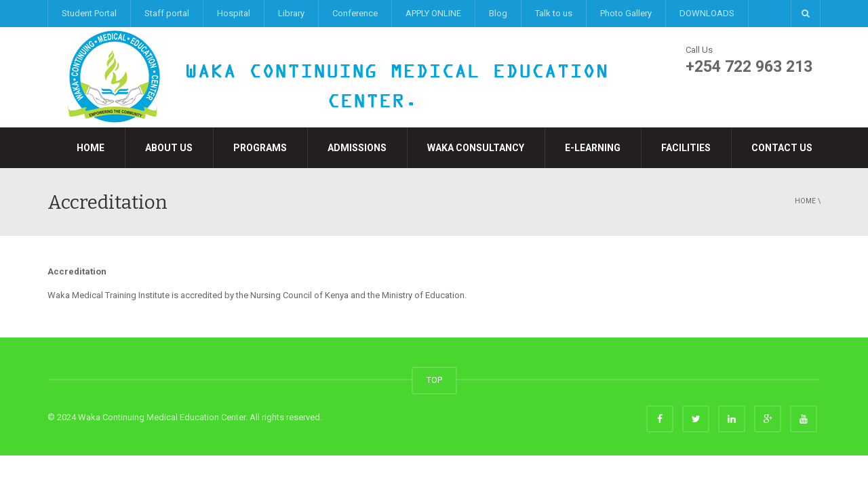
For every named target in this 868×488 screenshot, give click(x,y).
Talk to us (554, 13)
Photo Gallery (626, 13)
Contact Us (782, 148)
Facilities (686, 148)
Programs (260, 148)
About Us (169, 148)
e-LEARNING (593, 148)
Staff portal (167, 13)
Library (291, 13)
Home (91, 148)
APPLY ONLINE (433, 13)
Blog (498, 13)
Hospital (234, 13)
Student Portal (89, 13)
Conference (355, 13)
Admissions (357, 148)
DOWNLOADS (707, 13)
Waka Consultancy (476, 148)
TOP (434, 380)
